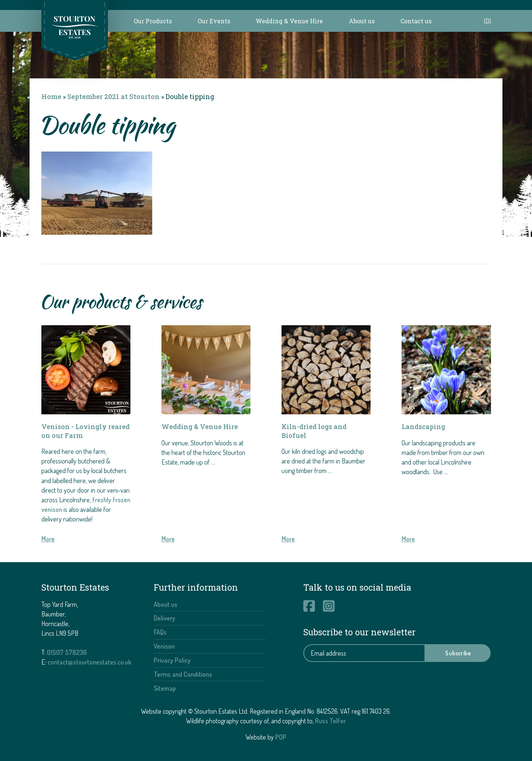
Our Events (214, 21)
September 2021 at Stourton (113, 96)
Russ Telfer (330, 721)
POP (281, 737)
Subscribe (458, 653)
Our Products (153, 21)
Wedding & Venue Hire (289, 21)
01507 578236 (67, 652)
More (48, 539)
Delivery (164, 618)
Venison (164, 646)
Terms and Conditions (183, 674)
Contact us (416, 21)
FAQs (160, 632)
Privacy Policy (172, 660)
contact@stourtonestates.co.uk (90, 662)
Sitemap (165, 688)
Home (51, 96)
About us (362, 21)
